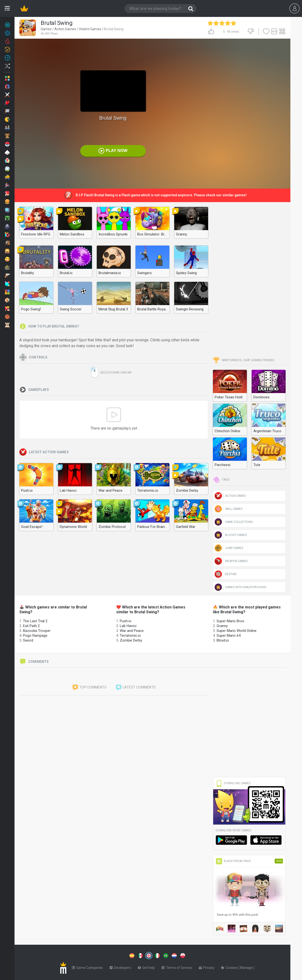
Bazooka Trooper (37, 631)
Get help (146, 968)
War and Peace (132, 631)
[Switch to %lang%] (132, 956)
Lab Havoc (128, 626)
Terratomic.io (130, 636)
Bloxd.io (223, 640)
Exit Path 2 (31, 626)
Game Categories (87, 968)
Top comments (89, 687)
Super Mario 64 (229, 636)
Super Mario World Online (237, 631)
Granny (222, 626)
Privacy (207, 968)
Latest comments (136, 687)
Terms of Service (177, 968)
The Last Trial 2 (35, 621)
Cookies (230, 968)
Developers (120, 968)
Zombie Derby (131, 640)
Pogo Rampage (35, 636)
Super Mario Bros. (231, 621)
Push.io (126, 621)
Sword (28, 640)
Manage (247, 968)
